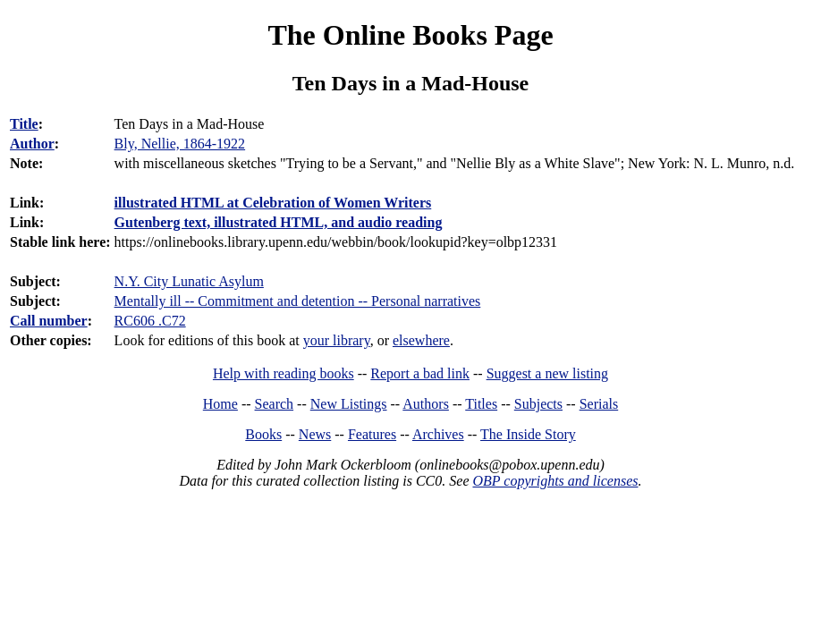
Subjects (538, 404)
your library (337, 340)
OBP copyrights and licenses (555, 481)
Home (220, 404)
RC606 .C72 (150, 321)
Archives (438, 434)
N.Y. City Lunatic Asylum (189, 281)
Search (275, 404)
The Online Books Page (410, 35)
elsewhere (421, 340)
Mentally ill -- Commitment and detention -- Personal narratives (298, 301)
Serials (599, 404)
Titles (481, 404)
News (315, 434)
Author (32, 144)
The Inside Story (528, 434)
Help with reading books (284, 373)
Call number (49, 321)
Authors (426, 404)
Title (24, 124)
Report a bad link (420, 373)
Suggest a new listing (547, 373)
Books (263, 434)
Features (372, 434)
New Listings (349, 404)
